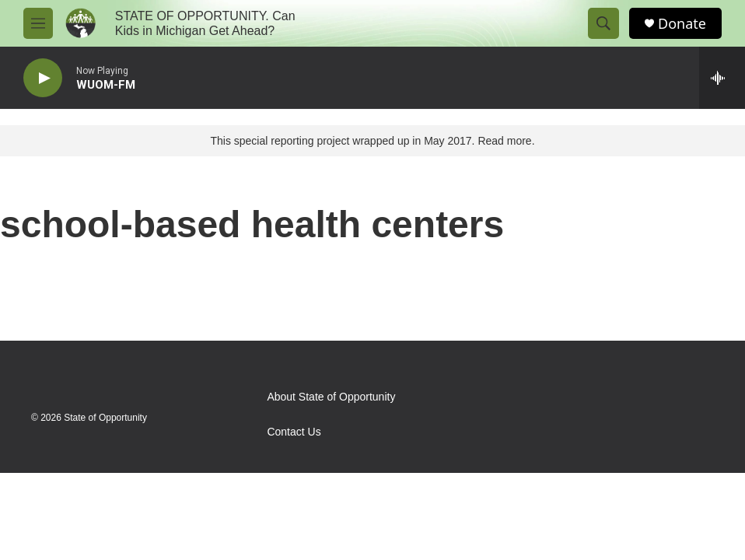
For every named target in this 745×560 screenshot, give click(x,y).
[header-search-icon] (603, 23)
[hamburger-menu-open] (38, 23)
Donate (682, 24)
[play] (43, 78)
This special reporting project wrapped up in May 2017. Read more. (372, 141)
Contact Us (294, 432)
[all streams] (722, 78)
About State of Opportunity (331, 397)
